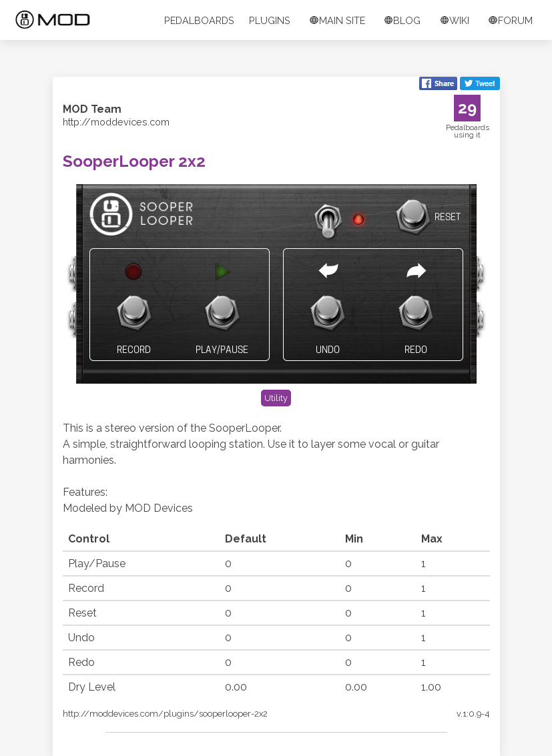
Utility (276, 398)
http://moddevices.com (116, 122)
